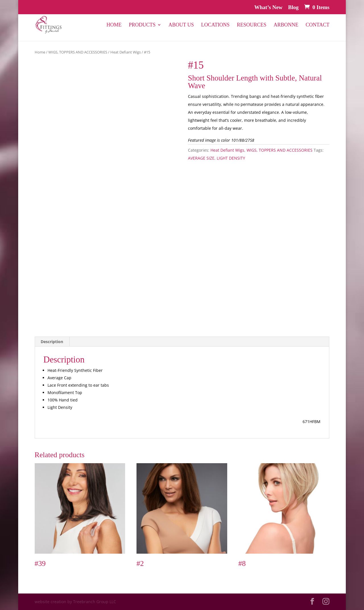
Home (114, 25)
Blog (293, 7)
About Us (181, 25)
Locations (215, 25)
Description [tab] (52, 342)
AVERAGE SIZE (201, 158)
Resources (252, 25)
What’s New (268, 7)
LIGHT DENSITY (231, 158)
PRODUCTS (142, 25)
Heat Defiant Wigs (126, 52)
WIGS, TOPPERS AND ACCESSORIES (78, 52)
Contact (318, 25)
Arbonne (286, 25)
